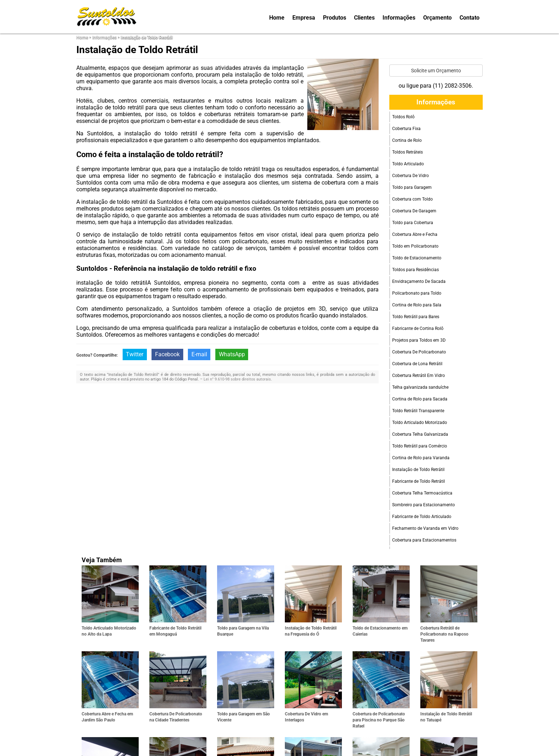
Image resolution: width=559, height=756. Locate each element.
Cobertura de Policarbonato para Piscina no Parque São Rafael (379, 720)
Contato (470, 18)
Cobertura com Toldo (412, 199)
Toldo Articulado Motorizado (420, 423)
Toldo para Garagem (412, 187)
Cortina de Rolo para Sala (417, 305)
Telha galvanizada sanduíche (420, 387)
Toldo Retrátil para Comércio (420, 446)
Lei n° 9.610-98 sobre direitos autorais (237, 379)
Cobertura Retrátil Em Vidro (419, 376)
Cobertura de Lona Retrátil (417, 364)
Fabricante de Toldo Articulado (422, 517)
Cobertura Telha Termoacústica (422, 493)
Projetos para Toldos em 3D (419, 340)
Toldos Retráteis (407, 152)
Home (277, 18)
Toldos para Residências (416, 270)
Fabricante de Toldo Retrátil (419, 481)
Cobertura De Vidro (411, 176)
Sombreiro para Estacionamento (424, 505)
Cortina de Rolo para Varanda (421, 458)
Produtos (335, 18)
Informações (399, 18)
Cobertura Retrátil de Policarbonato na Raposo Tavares (444, 634)
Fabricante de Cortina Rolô (418, 328)
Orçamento (437, 18)
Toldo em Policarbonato (415, 246)
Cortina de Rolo (407, 140)
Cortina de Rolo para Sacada (420, 399)
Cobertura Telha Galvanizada (420, 434)
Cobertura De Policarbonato (419, 352)
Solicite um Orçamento (436, 71)
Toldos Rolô (403, 117)
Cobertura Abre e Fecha (415, 234)
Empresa (304, 18)
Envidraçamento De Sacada (419, 281)
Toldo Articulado (408, 164)
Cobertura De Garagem (414, 211)
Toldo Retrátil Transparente (418, 411)
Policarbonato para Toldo (417, 293)
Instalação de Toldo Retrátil (418, 470)
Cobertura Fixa (406, 129)
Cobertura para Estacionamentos (424, 540)
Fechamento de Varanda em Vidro (425, 528)
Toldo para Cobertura (413, 223)
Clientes (364, 18)
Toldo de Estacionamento (417, 258)
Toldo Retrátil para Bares (416, 317)
